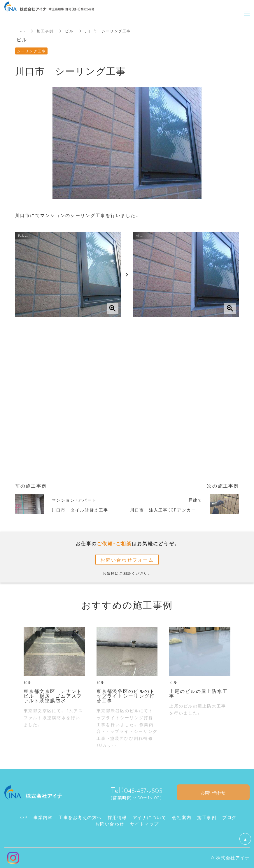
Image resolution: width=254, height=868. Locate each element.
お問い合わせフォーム (127, 560)
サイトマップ (144, 824)
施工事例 (45, 31)
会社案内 (182, 817)
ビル (69, 31)
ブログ (230, 817)
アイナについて (150, 817)
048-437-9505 (139, 790)
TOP (23, 817)
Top (22, 31)
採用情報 (117, 817)
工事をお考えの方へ (80, 817)
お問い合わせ (110, 824)
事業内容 (43, 817)
